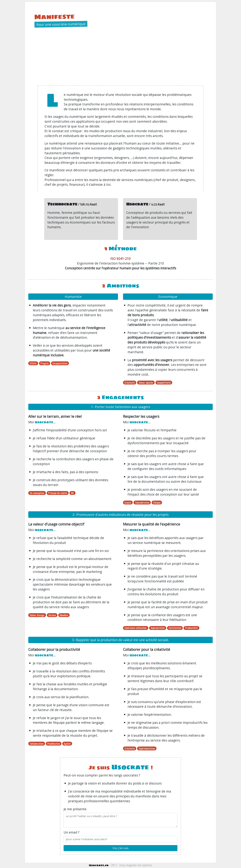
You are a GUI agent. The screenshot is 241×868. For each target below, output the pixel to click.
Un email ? (71, 832)
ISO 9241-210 (120, 259)
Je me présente (75, 809)
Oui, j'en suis (121, 848)
